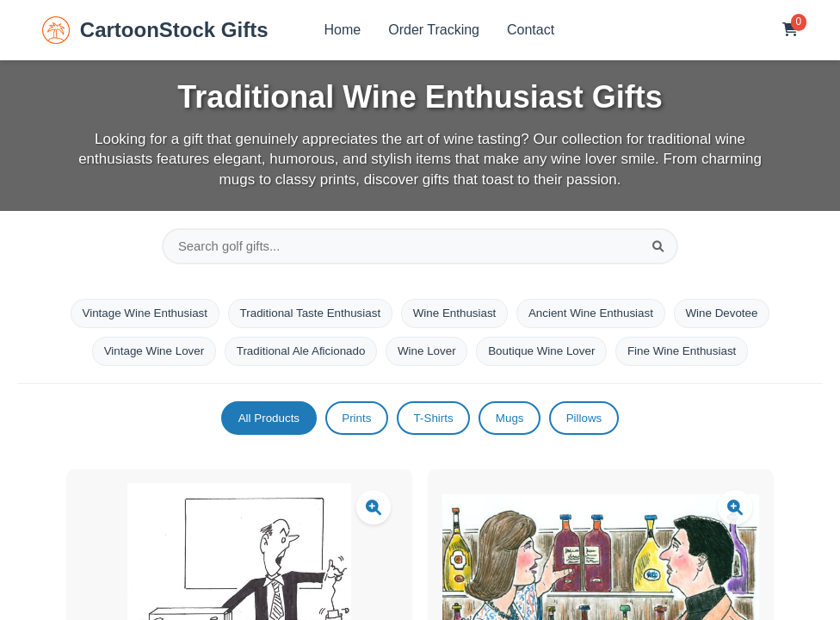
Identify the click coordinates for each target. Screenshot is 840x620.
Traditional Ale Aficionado (295, 357)
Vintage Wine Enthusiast (131, 318)
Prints (351, 427)
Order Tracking (434, 30)
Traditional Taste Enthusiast (304, 318)
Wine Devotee (737, 318)
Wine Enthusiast (456, 318)
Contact (531, 30)
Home (343, 30)
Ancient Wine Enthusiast (599, 318)
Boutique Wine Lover (548, 357)
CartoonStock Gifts (155, 30)
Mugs (516, 427)
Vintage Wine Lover (140, 357)
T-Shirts (434, 427)
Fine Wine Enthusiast (695, 357)
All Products (258, 427)
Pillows (596, 427)
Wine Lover (427, 357)
